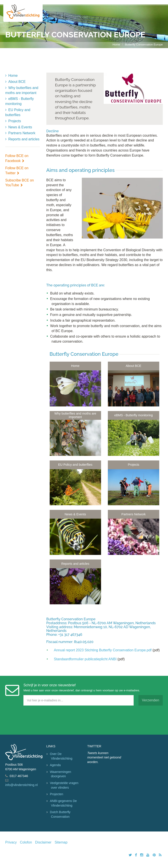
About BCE (17, 82)
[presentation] (38, 719)
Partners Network (22, 133)
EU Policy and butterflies (18, 112)
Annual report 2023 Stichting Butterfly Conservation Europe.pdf (103, 650)
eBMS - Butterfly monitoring (19, 101)
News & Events (20, 127)
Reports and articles (24, 139)
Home (116, 44)
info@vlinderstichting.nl (21, 785)
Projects (15, 121)
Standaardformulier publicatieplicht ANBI (85, 659)
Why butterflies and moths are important (22, 90)
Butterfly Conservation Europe (144, 44)
